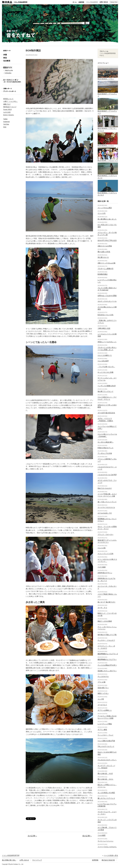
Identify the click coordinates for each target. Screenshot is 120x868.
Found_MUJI (7, 109)
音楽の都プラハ (103, 688)
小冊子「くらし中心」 (11, 101)
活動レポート (12, 88)
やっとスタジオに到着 (105, 372)
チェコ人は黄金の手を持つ (107, 665)
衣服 (12, 55)
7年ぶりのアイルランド (106, 746)
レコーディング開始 (105, 724)
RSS (5, 127)
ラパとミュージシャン (105, 841)
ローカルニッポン (12, 81)
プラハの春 (102, 682)
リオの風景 (102, 835)
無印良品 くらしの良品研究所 (15, 2)
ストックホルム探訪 (105, 208)
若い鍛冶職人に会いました (107, 219)
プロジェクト (12, 71)
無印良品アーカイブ (10, 107)
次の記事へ (32, 836)
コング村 (101, 699)
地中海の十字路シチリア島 (107, 635)
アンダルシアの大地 (105, 453)
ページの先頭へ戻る (111, 855)
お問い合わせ (104, 2)
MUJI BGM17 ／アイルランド (108, 94)
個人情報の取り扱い (9, 860)
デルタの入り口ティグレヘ (107, 760)
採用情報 (95, 860)
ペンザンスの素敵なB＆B (107, 386)
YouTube (6, 124)
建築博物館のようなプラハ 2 (108, 654)
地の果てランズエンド (105, 391)
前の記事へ (87, 836)
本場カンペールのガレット (107, 342)
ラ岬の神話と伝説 (104, 328)
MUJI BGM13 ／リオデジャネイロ (108, 176)
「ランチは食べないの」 (106, 367)
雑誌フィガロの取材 (105, 621)
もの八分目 (7, 112)
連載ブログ (7, 104)
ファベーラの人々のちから (107, 847)
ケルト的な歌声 (103, 361)
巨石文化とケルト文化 (105, 315)
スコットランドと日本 (105, 554)
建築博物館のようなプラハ (107, 659)
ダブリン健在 (102, 730)
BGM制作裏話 (103, 274)
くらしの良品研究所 (92, 2)
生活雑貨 (12, 61)
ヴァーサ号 (102, 213)
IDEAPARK (12, 68)
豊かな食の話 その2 (105, 774)
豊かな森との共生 (104, 252)
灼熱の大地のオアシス (105, 448)
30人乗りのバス (103, 257)
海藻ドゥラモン (103, 693)
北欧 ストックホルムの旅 (106, 263)
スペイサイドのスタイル (106, 507)
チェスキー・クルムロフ (106, 640)
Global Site (114, 2)
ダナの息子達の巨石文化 (106, 413)
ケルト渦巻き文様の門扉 (106, 741)
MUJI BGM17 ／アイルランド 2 (108, 111)
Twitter (5, 119)
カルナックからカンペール (107, 301)
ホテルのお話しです (105, 513)
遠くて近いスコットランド (107, 502)
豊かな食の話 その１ (105, 779)
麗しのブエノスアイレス (106, 798)
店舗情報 (81, 2)
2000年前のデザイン (105, 573)
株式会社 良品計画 (108, 860)
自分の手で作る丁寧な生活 (107, 240)
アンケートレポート (12, 91)
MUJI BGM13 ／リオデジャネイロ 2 (108, 193)
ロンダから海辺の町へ (105, 442)
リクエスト (12, 73)
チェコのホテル (103, 677)
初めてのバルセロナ (105, 488)
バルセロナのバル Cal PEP (107, 475)
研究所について (8, 99)
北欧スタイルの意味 (105, 246)
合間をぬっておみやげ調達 (107, 296)
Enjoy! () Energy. (9, 115)
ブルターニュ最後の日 (105, 269)
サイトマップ (37, 860)
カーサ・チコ (102, 608)
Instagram (7, 122)
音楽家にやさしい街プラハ (107, 671)
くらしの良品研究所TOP (11, 855)
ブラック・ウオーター (105, 534)
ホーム (75, 2)
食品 (12, 58)
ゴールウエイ (102, 705)
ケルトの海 (102, 548)
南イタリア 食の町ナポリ (106, 602)
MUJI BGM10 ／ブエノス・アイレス (108, 128)
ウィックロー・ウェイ (105, 735)
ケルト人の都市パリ (105, 355)
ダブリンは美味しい (105, 710)
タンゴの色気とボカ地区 (106, 793)
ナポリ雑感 (102, 567)
